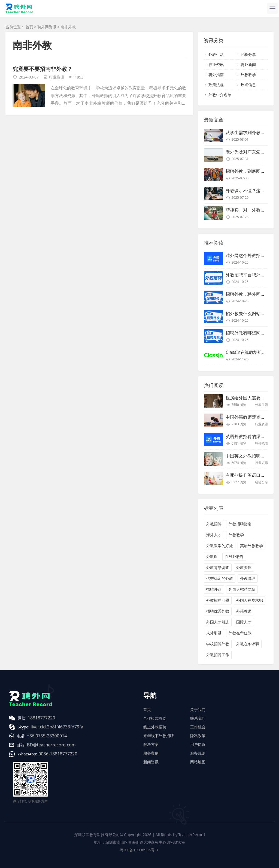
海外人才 (214, 535)
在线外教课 (234, 557)
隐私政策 (198, 736)
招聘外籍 (214, 589)
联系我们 (198, 718)
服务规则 (198, 753)
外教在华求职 (248, 644)
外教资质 (244, 567)
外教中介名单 (220, 95)
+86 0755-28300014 (47, 736)
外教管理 (248, 578)
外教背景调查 (218, 567)
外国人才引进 (218, 622)
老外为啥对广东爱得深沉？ (252, 152)
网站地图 (198, 762)
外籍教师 (244, 611)
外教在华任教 (240, 633)
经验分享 (248, 54)
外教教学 (248, 75)
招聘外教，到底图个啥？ (250, 171)
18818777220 (42, 718)
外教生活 (216, 54)
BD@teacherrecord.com (51, 745)
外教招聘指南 (240, 524)
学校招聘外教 (218, 644)
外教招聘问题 (218, 600)
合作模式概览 (155, 718)
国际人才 (244, 622)
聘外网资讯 (47, 27)
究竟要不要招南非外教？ (43, 69)
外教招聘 (214, 524)
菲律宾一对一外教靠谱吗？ (252, 210)
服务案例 (151, 753)
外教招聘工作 (218, 655)
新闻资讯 (151, 762)
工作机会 (198, 727)
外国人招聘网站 (242, 589)
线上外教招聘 (155, 727)
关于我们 (198, 709)
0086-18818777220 (58, 754)
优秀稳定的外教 (220, 578)
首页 (29, 27)
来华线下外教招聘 (159, 736)
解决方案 (151, 744)
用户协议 (198, 744)
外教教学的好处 (220, 546)
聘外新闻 (248, 64)
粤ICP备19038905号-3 (139, 850)
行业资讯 (57, 77)
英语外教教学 (251, 546)
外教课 (212, 557)
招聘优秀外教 (218, 611)
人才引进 (214, 633)
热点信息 (248, 85)
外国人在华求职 (250, 600)
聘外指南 (216, 75)
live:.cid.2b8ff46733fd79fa (57, 727)
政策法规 (216, 85)
